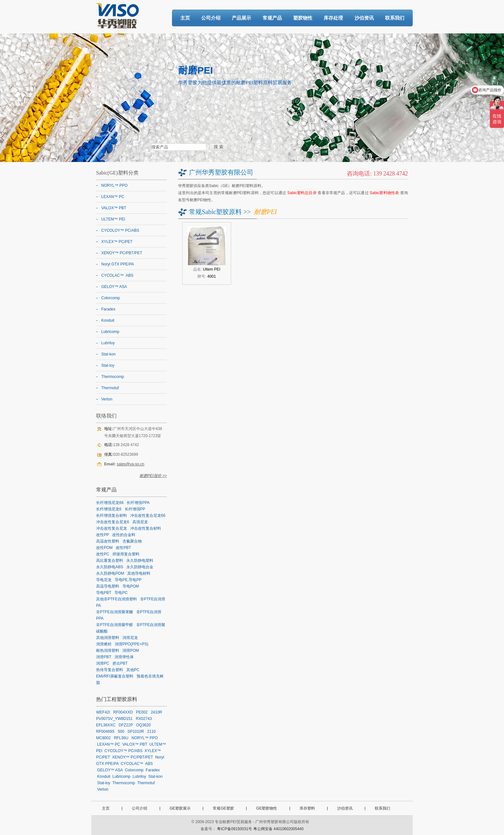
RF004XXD (123, 712)
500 (121, 732)
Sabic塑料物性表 (384, 193)
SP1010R (135, 732)
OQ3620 (144, 725)
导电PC (121, 593)
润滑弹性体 (124, 657)
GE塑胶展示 (180, 808)
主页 (185, 18)
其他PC (133, 670)
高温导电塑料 (108, 586)
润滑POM (131, 651)
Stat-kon (108, 354)
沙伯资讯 (364, 18)
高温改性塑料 (108, 541)
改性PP (103, 535)
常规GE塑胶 (223, 808)
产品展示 (241, 18)
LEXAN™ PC (113, 197)
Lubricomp (110, 332)
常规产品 (272, 18)
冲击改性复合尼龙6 (113, 522)
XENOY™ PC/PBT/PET (122, 253)
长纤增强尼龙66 (110, 503)
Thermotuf (110, 388)
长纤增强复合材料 (112, 516)
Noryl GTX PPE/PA (118, 264)
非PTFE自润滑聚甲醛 (115, 625)
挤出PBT (120, 663)
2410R (156, 712)
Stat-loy (108, 365)
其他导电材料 (139, 573)
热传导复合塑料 (110, 670)
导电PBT (104, 593)
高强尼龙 (140, 522)
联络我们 (106, 416)
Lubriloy (108, 343)
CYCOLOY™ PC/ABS (120, 230)
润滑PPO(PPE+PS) (131, 644)
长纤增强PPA (138, 503)
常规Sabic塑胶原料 (215, 212)
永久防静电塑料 (140, 561)
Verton (107, 399)
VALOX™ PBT (114, 208)
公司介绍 (211, 18)
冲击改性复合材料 (146, 528)
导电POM (131, 586)
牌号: (207, 276)
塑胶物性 (303, 18)
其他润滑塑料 (108, 638)
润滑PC (103, 663)
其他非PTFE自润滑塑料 (117, 599)
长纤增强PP (135, 509)
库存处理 (333, 18)
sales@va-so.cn (130, 464)
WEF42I (103, 712)
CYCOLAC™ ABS (117, 275)
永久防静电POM (110, 573)
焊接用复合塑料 (126, 554)
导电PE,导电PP (128, 580)
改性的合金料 (124, 535)
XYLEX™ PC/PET (117, 242)
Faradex (108, 309)
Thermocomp (113, 377)
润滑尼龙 (130, 638)
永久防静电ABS (110, 567)
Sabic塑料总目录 (302, 193)
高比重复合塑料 (110, 561)
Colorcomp (111, 298)
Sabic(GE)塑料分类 (117, 173)
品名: (207, 269)
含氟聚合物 (132, 541)
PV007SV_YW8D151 (114, 719)
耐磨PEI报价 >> (153, 476)
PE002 (142, 712)
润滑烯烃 (104, 644)
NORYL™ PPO (114, 185)
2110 (152, 732)
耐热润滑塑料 (108, 651)
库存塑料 (307, 808)
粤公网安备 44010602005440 (279, 829)
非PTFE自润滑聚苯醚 (115, 612)
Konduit (108, 320)
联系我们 (395, 18)
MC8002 (103, 738)
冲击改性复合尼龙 (112, 528)
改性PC (103, 554)
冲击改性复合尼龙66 (148, 516)
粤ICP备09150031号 (234, 829)
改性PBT (123, 548)
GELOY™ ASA (114, 287)
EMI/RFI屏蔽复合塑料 (115, 676)
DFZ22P (126, 725)
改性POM (104, 548)
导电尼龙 (104, 580)
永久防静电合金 (140, 567)
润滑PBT (104, 657)
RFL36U (121, 738)
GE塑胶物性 (267, 808)
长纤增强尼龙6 (109, 509)
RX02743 (144, 719)
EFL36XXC (106, 725)
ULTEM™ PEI (113, 219)
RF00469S (105, 732)
